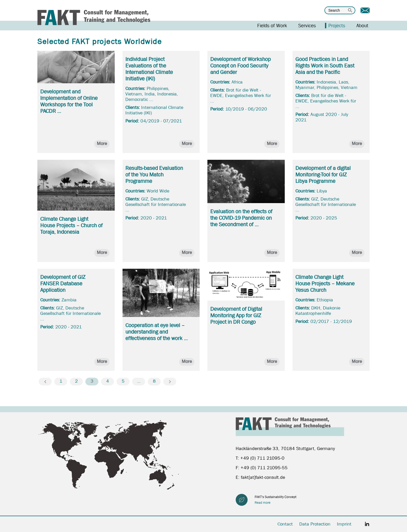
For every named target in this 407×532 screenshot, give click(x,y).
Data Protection (315, 524)
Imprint (344, 524)
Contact (285, 524)
